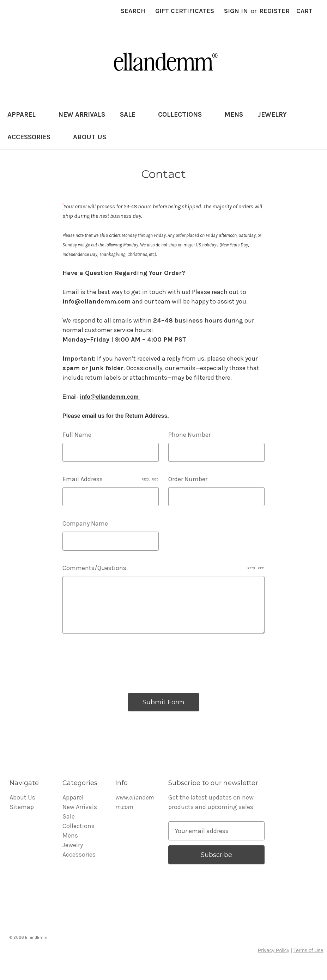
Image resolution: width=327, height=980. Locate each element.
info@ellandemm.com (96, 301)
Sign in (236, 11)
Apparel (25, 115)
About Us (90, 137)
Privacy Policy (274, 950)
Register (274, 11)
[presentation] (116, 660)
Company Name (85, 523)
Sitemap (22, 807)
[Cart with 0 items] (304, 11)
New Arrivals (82, 115)
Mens (234, 115)
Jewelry (276, 115)
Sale (132, 115)
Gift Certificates (185, 11)
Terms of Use (308, 950)
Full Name (77, 435)
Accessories (33, 137)
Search (133, 11)
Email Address (111, 479)
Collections (184, 115)
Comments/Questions (163, 568)
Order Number (188, 479)
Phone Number (189, 435)
